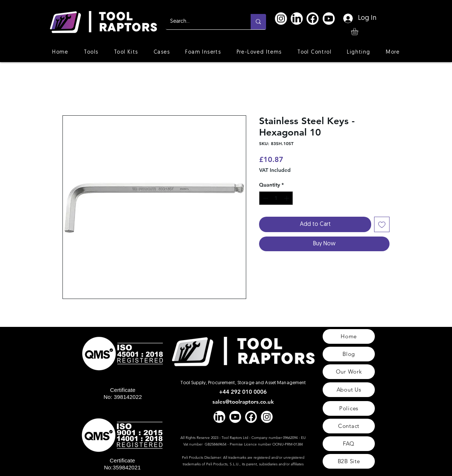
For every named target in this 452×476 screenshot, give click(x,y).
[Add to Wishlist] (382, 224)
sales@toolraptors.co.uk (243, 402)
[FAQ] (349, 444)
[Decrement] (265, 198)
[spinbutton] (276, 198)
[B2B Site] (349, 461)
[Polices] (349, 408)
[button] (359, 32)
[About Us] (349, 390)
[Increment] (287, 198)
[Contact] (349, 426)
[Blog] (349, 354)
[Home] (349, 336)
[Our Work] (349, 372)
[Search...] (203, 22)
